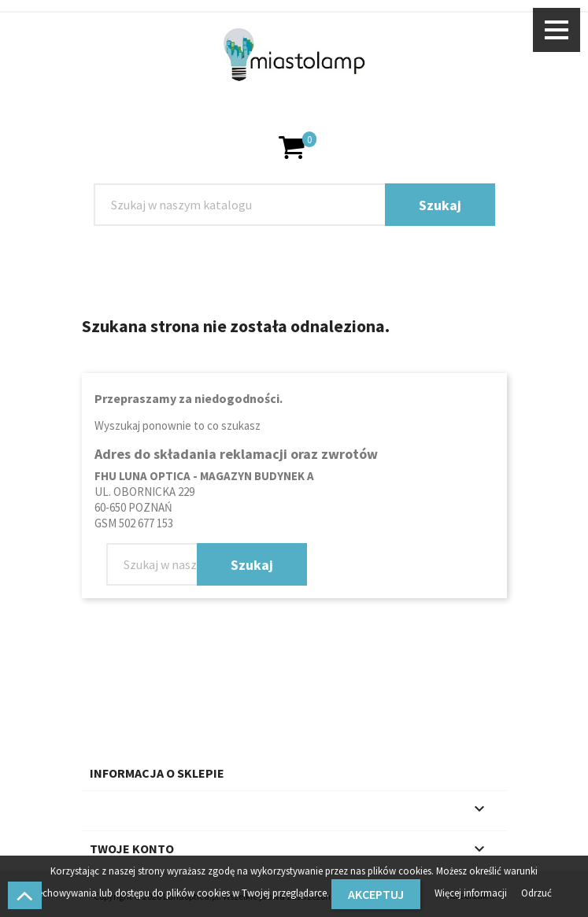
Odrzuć (536, 893)
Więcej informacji (472, 893)
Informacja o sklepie (157, 773)
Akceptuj (376, 894)
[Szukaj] (294, 205)
